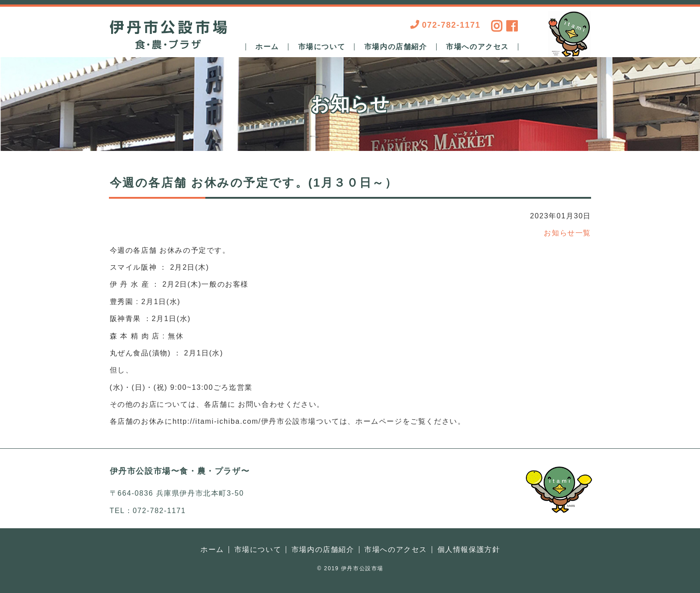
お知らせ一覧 (567, 233)
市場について (322, 47)
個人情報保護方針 (469, 549)
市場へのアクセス (477, 47)
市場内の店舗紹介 (396, 47)
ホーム (267, 47)
